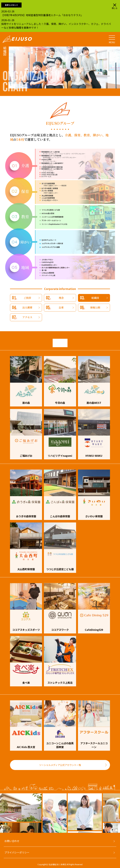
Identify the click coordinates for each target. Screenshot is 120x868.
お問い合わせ (12, 841)
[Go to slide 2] (4, 834)
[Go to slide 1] (1, 834)
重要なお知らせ (11, 5)
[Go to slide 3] (7, 834)
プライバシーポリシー (17, 852)
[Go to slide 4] (10, 834)
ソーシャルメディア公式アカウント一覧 (60, 765)
